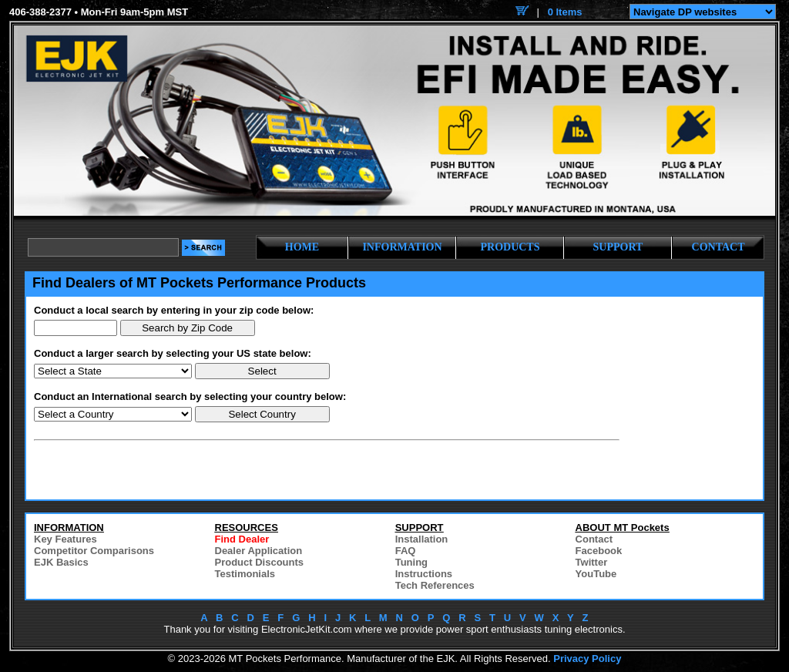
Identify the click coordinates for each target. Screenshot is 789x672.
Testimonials (245, 574)
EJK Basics (61, 562)
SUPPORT (618, 247)
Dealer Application (259, 551)
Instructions (424, 574)
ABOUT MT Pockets (623, 528)
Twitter (592, 562)
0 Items (565, 12)
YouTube (596, 574)
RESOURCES (247, 528)
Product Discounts (260, 562)
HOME (302, 247)
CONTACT (718, 247)
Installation (422, 539)
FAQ (406, 551)
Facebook (599, 551)
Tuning (411, 562)
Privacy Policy (587, 659)
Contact (594, 539)
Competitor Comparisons (94, 551)
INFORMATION (402, 247)
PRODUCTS (510, 247)
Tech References (435, 585)
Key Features (65, 539)
